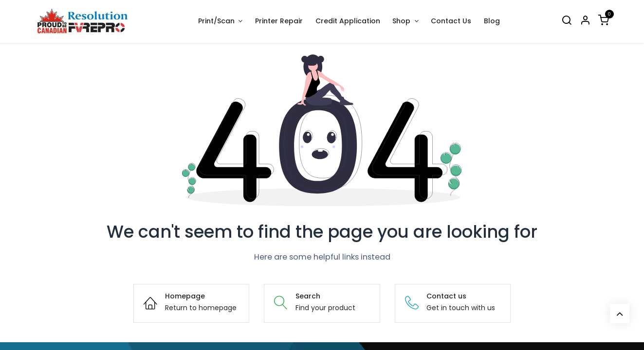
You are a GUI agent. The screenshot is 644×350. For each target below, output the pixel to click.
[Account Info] (585, 21)
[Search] (567, 21)
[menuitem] (279, 21)
